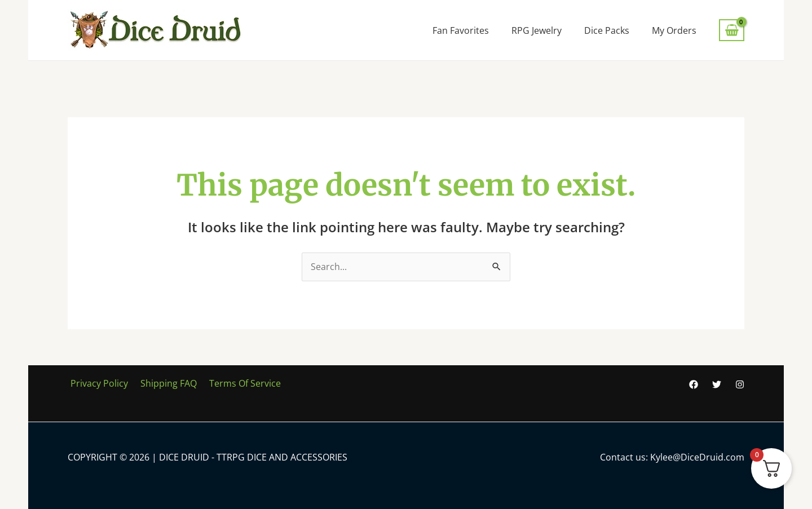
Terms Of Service (235, 384)
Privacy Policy (96, 384)
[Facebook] (694, 385)
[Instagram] (740, 385)
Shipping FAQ (162, 384)
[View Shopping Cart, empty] (732, 30)
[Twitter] (717, 385)
